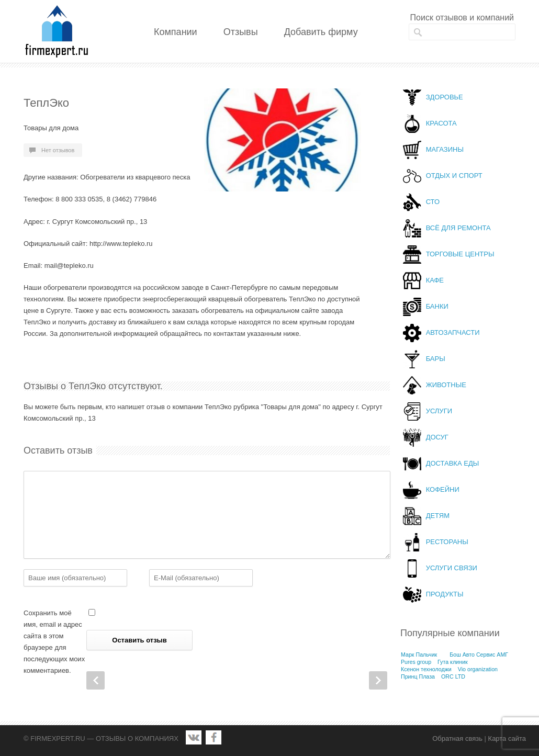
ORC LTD (453, 676)
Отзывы (241, 32)
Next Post (378, 680)
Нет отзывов (58, 150)
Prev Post (96, 680)
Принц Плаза (418, 676)
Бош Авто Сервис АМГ (479, 655)
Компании (176, 32)
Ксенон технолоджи (426, 669)
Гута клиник (453, 662)
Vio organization (478, 669)
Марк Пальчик (419, 655)
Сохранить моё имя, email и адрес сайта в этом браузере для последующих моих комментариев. (54, 642)
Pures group (416, 662)
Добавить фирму (321, 32)
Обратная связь (457, 738)
